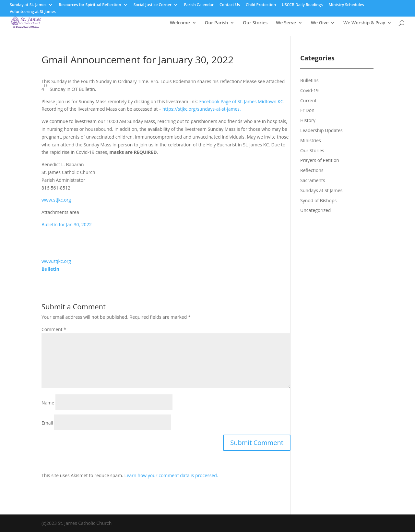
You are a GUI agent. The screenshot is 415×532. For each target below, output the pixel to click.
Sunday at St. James (28, 5)
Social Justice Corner (153, 5)
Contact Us (230, 5)
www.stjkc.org (56, 200)
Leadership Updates (321, 130)
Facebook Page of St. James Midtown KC (241, 101)
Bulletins (309, 80)
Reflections (312, 170)
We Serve (286, 23)
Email (47, 423)
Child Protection (261, 5)
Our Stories (255, 23)
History (308, 120)
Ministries (311, 140)
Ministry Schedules (346, 5)
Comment (54, 329)
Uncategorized (315, 210)
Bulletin (50, 269)
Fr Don (307, 110)
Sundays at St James (321, 190)
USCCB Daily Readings (302, 5)
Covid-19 (309, 90)
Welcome (180, 23)
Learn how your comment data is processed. (171, 475)
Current (308, 100)
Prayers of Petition (320, 160)
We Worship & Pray (364, 23)
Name (48, 403)
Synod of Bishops (318, 200)
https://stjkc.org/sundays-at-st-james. (202, 109)
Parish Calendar (199, 5)
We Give (320, 23)
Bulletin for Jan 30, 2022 (67, 224)
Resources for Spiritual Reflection (90, 5)
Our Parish (216, 23)
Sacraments (313, 180)
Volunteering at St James (33, 12)
